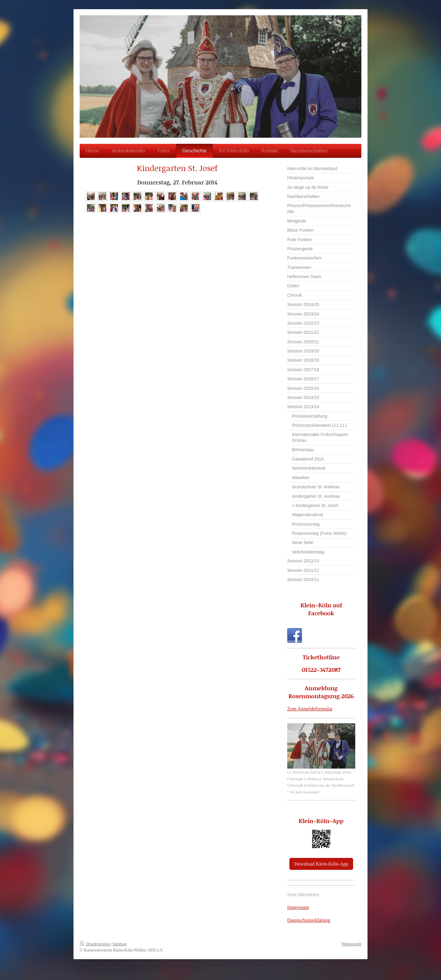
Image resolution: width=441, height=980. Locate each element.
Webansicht (351, 944)
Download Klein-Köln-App (321, 864)
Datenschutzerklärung (309, 920)
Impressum (298, 907)
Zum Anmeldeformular (310, 709)
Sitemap (120, 944)
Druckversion (95, 944)
